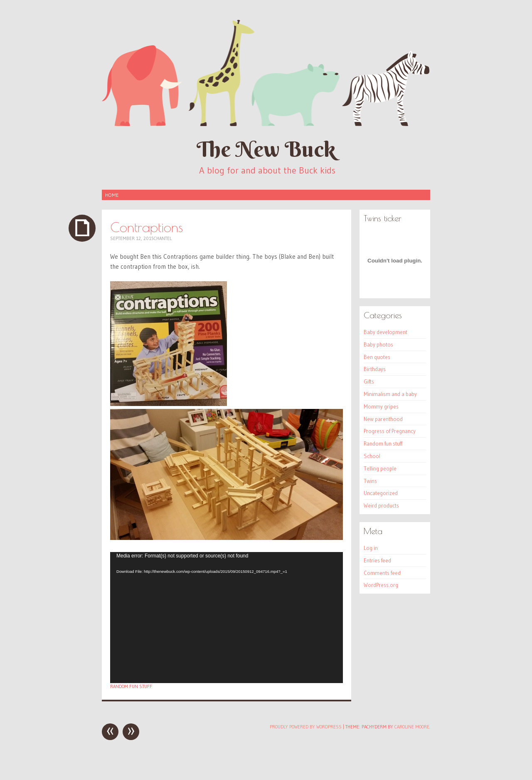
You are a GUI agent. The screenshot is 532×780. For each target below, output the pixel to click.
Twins (370, 481)
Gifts (369, 381)
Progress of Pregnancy (390, 431)
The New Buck (266, 149)
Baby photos (378, 344)
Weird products (381, 505)
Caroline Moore (412, 727)
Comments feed (382, 573)
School (372, 456)
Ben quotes (377, 357)
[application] (227, 618)
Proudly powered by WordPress (306, 727)
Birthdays (375, 369)
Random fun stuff (131, 686)
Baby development (385, 332)
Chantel (163, 238)
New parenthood (383, 419)
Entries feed (377, 560)
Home (112, 195)
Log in (371, 548)
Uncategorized (381, 493)
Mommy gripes (381, 406)
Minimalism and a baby (390, 394)
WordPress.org (381, 585)
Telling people (380, 468)
